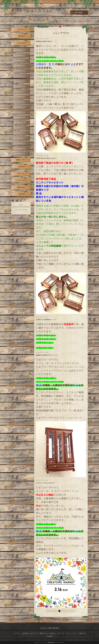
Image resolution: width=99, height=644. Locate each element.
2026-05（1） (22, 50)
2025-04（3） (22, 107)
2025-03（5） (22, 112)
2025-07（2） (22, 92)
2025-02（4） (22, 117)
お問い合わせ (21, 187)
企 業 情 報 (21, 194)
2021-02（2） (22, 154)
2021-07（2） (22, 143)
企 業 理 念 (21, 167)
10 (72, 611)
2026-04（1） (22, 55)
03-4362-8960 (79, 9)
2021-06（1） (22, 148)
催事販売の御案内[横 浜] (44, 41)
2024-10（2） (22, 128)
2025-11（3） (22, 76)
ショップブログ (21, 43)
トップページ (21, 29)
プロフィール (21, 174)
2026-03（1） (22, 60)
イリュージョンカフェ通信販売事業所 (46, 642)
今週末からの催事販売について (46, 320)
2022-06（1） (22, 133)
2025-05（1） (22, 102)
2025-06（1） (22, 97)
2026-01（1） (22, 66)
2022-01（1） (22, 138)
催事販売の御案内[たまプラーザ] (47, 355)
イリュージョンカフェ (30, 10)
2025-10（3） (22, 81)
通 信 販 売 (21, 36)
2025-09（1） (22, 86)
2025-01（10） (22, 123)
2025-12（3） (22, 71)
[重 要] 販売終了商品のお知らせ (46, 158)
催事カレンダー (21, 160)
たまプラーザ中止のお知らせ (45, 483)
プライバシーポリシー (21, 180)
